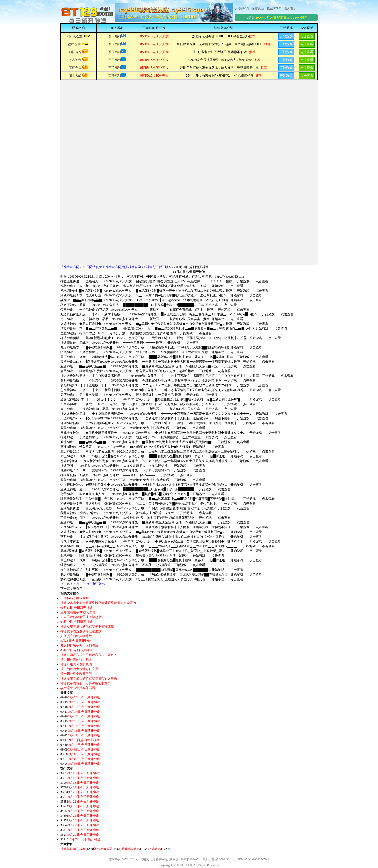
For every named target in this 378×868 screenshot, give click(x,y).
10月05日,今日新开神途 (84, 839)
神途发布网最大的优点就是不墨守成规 (87, 626)
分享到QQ (242, 8)
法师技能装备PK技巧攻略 (78, 612)
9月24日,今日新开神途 (84, 811)
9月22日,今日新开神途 (84, 797)
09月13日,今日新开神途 (84, 731)
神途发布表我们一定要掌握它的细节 (86, 683)
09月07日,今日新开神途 (84, 759)
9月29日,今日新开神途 (84, 835)
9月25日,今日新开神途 (84, 816)
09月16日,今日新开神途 (84, 716)
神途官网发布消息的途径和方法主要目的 (89, 655)
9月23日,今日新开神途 (84, 792)
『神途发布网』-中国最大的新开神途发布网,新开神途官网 (101, 267)
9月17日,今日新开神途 (84, 778)
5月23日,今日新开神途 (76, 641)
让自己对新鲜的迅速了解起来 (81, 617)
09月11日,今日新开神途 (84, 740)
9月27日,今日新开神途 (84, 825)
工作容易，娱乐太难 (75, 598)
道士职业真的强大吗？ (76, 660)
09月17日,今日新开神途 (84, 712)
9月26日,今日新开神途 (84, 820)
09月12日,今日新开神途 (84, 735)
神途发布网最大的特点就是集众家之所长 (89, 679)
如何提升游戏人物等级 (76, 636)
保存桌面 (258, 8)
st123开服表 (184, 865)
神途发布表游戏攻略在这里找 (81, 631)
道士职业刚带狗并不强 (76, 674)
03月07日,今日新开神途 (77, 650)
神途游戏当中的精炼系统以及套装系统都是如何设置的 (98, 603)
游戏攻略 (155, 849)
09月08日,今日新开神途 (84, 754)
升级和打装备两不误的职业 (79, 645)
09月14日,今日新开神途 (84, 726)
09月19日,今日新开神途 (89, 584)
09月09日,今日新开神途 (84, 749)
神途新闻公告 (103, 849)
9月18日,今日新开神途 (84, 783)
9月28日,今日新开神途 (84, 830)
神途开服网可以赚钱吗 (76, 664)
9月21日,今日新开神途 (84, 802)
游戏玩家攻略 (131, 849)
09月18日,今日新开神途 (84, 707)
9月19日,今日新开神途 (84, 787)
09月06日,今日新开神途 (84, 764)
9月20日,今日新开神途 (84, 806)
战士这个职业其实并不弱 (78, 688)
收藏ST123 (274, 8)
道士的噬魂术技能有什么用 (79, 669)
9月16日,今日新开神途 (84, 773)
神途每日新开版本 (159, 267)
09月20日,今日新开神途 (84, 697)
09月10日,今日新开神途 (84, 745)
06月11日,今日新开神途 (77, 608)
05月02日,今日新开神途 (77, 622)
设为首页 (290, 8)
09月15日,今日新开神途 (84, 721)
